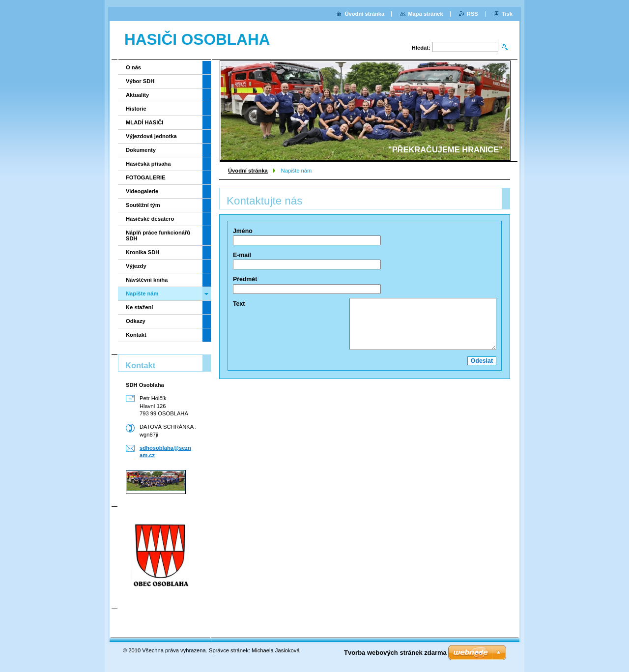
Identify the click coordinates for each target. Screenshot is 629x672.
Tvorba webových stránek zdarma (395, 653)
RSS (472, 14)
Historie (136, 109)
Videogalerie (142, 191)
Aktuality (137, 95)
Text (239, 304)
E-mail (242, 255)
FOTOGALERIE (146, 177)
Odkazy (136, 321)
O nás (133, 67)
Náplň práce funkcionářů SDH (158, 235)
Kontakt (136, 335)
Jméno (243, 231)
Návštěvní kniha (147, 280)
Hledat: (421, 48)
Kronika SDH (143, 252)
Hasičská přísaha (148, 164)
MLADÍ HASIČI (144, 122)
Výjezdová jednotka (151, 136)
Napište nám (142, 293)
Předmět (245, 279)
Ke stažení (139, 307)
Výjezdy (136, 266)
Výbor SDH (140, 81)
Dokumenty (141, 150)
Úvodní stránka (248, 171)
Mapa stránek (426, 14)
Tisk (507, 14)
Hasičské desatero (150, 219)
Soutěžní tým (143, 205)
